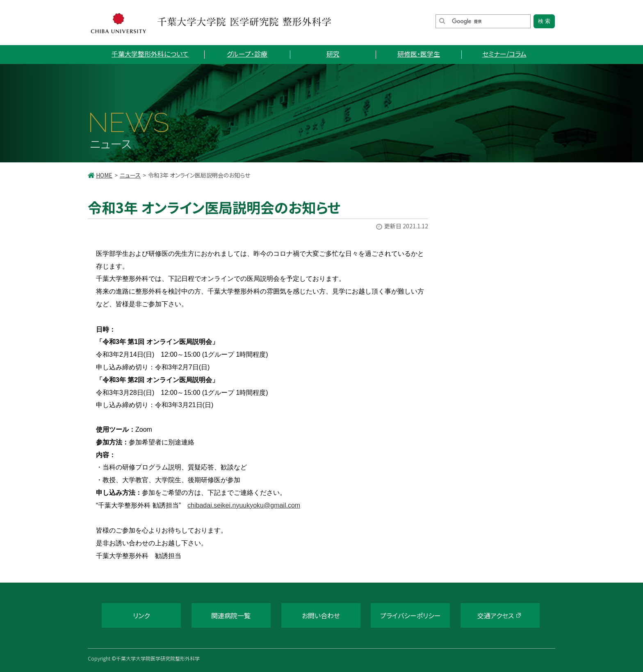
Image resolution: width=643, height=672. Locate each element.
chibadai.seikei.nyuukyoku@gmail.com (244, 505)
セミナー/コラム (504, 54)
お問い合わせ (321, 615)
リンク (141, 615)
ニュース (130, 175)
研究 (333, 54)
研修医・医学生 (419, 54)
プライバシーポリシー (410, 615)
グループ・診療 (247, 54)
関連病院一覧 (231, 615)
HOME (104, 175)
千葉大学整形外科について (150, 54)
